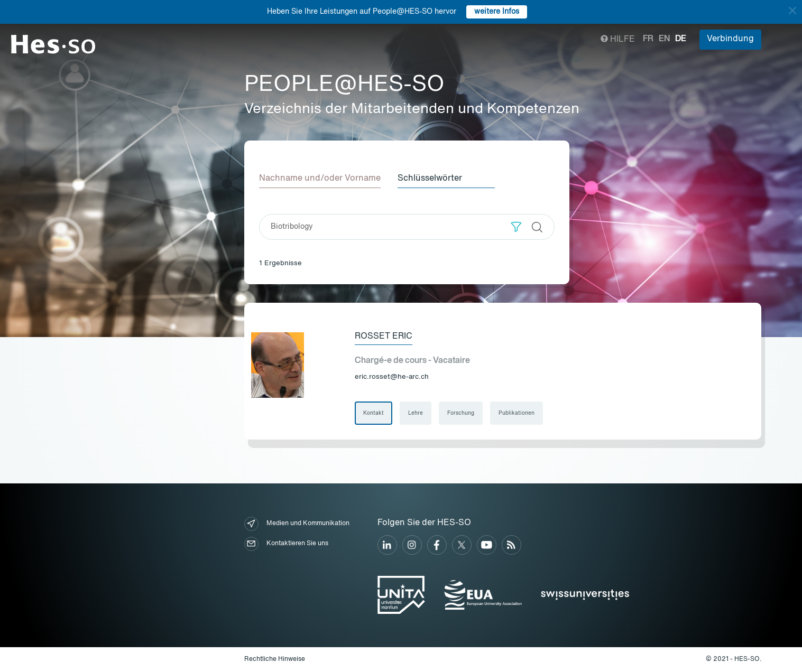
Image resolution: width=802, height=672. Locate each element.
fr (648, 39)
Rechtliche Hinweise (275, 659)
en (664, 39)
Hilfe (618, 40)
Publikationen (517, 413)
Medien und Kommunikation (297, 524)
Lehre (416, 413)
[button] (516, 227)
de (681, 39)
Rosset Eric (384, 337)
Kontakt (374, 413)
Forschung (461, 413)
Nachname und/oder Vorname (320, 179)
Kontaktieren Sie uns (286, 544)
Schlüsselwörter (430, 179)
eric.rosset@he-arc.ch (392, 377)
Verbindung (730, 39)
